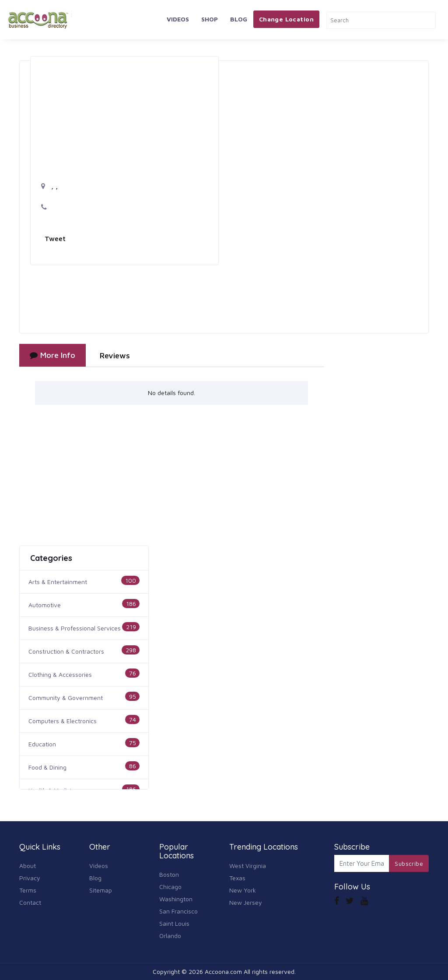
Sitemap (101, 890)
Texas (237, 878)
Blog (239, 19)
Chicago (170, 887)
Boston (169, 874)
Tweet (55, 238)
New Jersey (246, 902)
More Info (52, 355)
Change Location (286, 19)
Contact (30, 902)
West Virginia (248, 866)
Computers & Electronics (63, 721)
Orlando (170, 936)
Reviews (115, 355)
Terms (28, 890)
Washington (176, 899)
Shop (210, 19)
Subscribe (409, 864)
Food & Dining (47, 767)
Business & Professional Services (75, 628)
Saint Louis (174, 923)
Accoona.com (223, 971)
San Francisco (178, 911)
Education (42, 744)
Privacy (30, 878)
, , (49, 186)
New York (243, 890)
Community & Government (66, 698)
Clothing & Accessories (60, 674)
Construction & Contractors (66, 651)
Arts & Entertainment (58, 582)
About (28, 866)
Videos (178, 19)
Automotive (45, 605)
